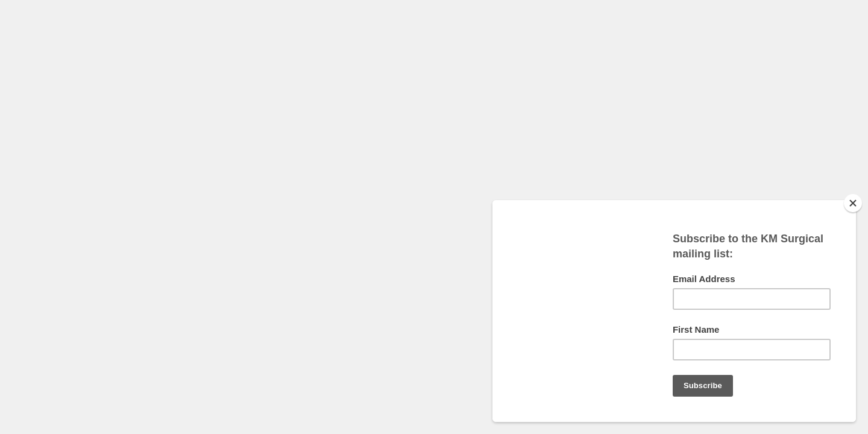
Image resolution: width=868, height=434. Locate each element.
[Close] (853, 203)
